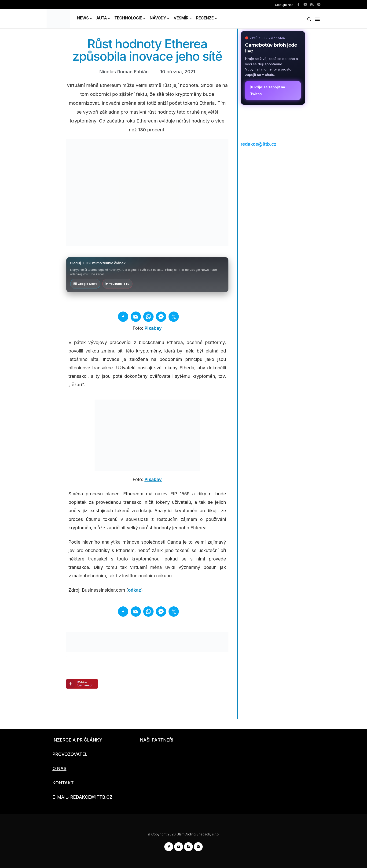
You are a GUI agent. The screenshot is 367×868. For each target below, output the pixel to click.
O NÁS (59, 769)
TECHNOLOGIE (128, 18)
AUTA (101, 18)
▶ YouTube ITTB (117, 284)
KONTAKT (63, 783)
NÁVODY (158, 18)
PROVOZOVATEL (70, 754)
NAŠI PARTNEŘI (157, 740)
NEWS (83, 18)
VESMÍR (181, 18)
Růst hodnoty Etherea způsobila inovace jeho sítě (147, 50)
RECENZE (205, 18)
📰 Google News (85, 284)
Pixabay (153, 328)
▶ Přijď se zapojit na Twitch (268, 90)
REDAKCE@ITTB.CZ (91, 797)
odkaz (135, 590)
